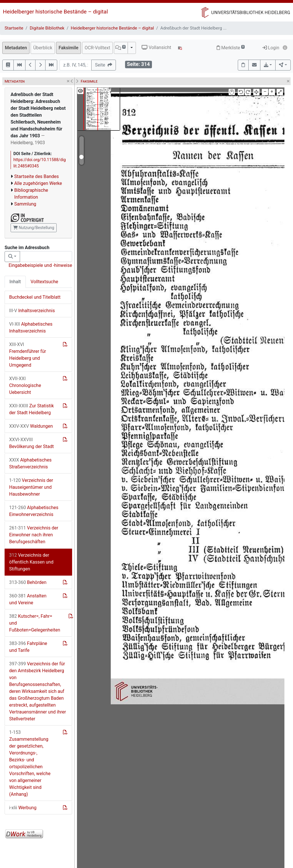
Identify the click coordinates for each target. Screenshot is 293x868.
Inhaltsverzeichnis (32, 311)
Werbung (23, 808)
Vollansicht (156, 47)
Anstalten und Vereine (28, 599)
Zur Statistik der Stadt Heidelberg (31, 409)
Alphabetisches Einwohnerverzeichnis (34, 511)
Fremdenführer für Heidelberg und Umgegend (28, 355)
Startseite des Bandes (37, 176)
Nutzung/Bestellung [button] (34, 228)
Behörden (28, 582)
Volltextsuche (44, 282)
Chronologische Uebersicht (25, 385)
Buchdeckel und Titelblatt (35, 297)
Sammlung (25, 204)
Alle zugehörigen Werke (38, 183)
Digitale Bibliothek (47, 28)
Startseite (14, 28)
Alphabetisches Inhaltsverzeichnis (31, 328)
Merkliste (231, 48)
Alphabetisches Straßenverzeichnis (30, 463)
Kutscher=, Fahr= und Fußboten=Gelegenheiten (35, 623)
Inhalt (15, 282)
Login (271, 48)
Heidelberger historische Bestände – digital (55, 12)
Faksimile (69, 48)
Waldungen (31, 426)
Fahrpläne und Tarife (28, 647)
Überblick (43, 48)
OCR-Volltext (97, 48)
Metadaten (16, 48)
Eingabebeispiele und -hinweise (40, 265)
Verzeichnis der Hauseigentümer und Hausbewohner (31, 487)
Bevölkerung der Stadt (31, 443)
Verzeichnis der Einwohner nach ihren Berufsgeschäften (34, 535)
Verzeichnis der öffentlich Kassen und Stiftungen (31, 562)
